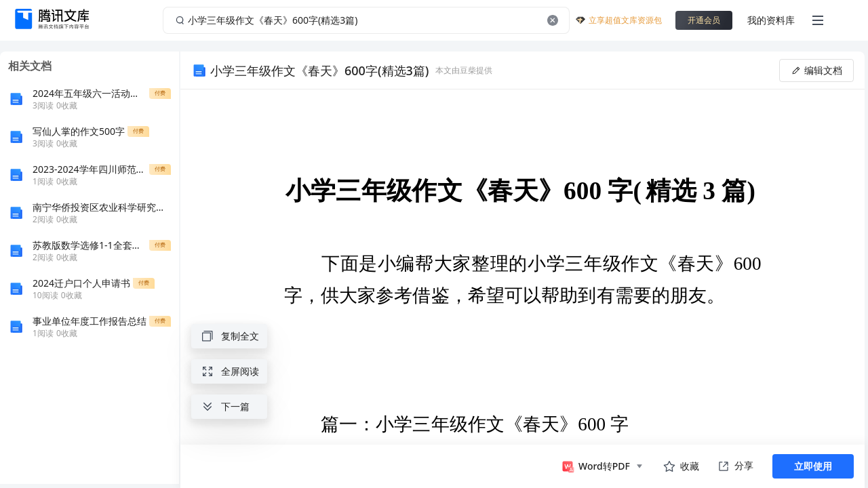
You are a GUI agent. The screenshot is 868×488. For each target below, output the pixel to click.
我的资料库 (771, 20)
